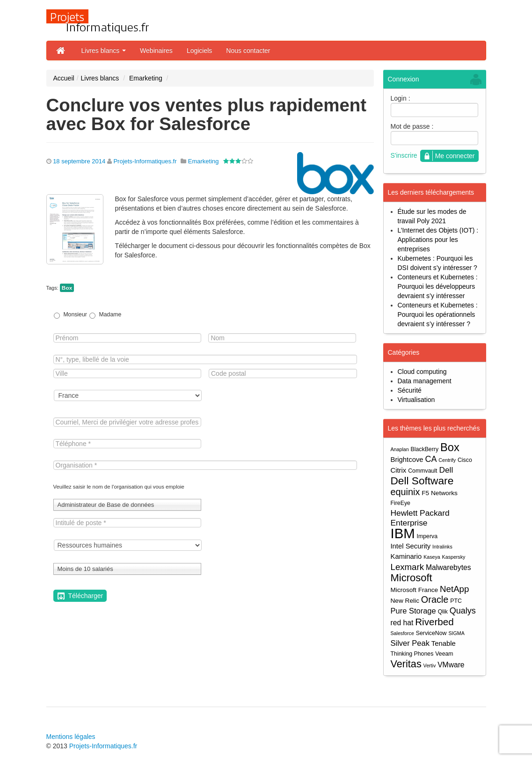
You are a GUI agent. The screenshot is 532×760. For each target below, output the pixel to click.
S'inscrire (404, 155)
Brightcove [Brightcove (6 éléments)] (407, 460)
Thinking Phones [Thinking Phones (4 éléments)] (412, 654)
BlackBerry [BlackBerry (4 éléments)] (425, 449)
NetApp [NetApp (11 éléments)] (454, 589)
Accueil (64, 78)
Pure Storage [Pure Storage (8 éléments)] (413, 611)
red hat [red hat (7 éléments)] (402, 623)
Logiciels (199, 51)
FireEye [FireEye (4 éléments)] (401, 503)
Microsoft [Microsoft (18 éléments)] (412, 578)
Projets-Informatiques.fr (145, 161)
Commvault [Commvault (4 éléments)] (423, 471)
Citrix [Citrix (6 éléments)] (399, 470)
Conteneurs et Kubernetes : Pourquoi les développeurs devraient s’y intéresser (438, 286)
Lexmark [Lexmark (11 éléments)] (408, 567)
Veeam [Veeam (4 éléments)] (444, 654)
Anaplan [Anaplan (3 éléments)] (400, 449)
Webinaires (156, 51)
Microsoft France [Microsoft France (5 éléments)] (415, 590)
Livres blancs (104, 51)
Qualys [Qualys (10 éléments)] (463, 611)
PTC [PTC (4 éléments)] (456, 601)
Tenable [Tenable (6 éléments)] (444, 643)
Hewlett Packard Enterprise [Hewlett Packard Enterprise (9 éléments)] (420, 518)
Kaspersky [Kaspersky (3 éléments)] (454, 557)
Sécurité (410, 390)
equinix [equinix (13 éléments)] (405, 492)
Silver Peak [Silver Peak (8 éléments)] (410, 643)
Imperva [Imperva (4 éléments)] (427, 536)
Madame (110, 314)
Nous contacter (248, 51)
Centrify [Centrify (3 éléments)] (447, 460)
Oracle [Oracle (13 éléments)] (435, 600)
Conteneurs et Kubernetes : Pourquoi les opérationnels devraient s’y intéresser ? (438, 314)
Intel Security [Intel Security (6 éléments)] (411, 546)
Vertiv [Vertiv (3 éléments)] (430, 665)
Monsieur (75, 314)
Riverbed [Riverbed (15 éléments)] (434, 622)
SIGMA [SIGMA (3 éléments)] (456, 633)
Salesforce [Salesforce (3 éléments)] (402, 633)
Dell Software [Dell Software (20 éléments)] (422, 481)
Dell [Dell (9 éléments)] (446, 470)
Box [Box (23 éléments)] (450, 448)
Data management (425, 381)
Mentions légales (71, 737)
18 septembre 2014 (79, 161)
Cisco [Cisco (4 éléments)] (465, 460)
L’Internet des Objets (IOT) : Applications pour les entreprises (438, 240)
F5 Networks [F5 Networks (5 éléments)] (440, 493)
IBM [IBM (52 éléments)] (403, 533)
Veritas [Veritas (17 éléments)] (406, 664)
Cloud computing (422, 372)
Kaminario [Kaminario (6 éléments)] (406, 556)
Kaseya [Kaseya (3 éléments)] (432, 557)
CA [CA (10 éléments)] (431, 459)
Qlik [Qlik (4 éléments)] (443, 612)
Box (67, 288)
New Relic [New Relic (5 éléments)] (405, 601)
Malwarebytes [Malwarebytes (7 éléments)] (448, 567)
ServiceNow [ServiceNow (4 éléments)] (431, 633)
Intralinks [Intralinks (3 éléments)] (442, 547)
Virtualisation (416, 400)
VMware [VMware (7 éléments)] (451, 665)
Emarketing (146, 78)
